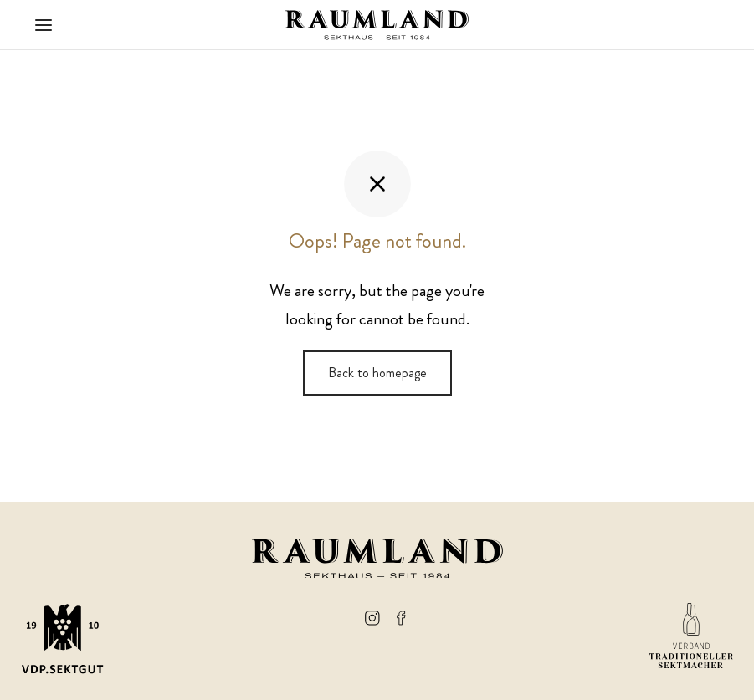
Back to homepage (377, 373)
